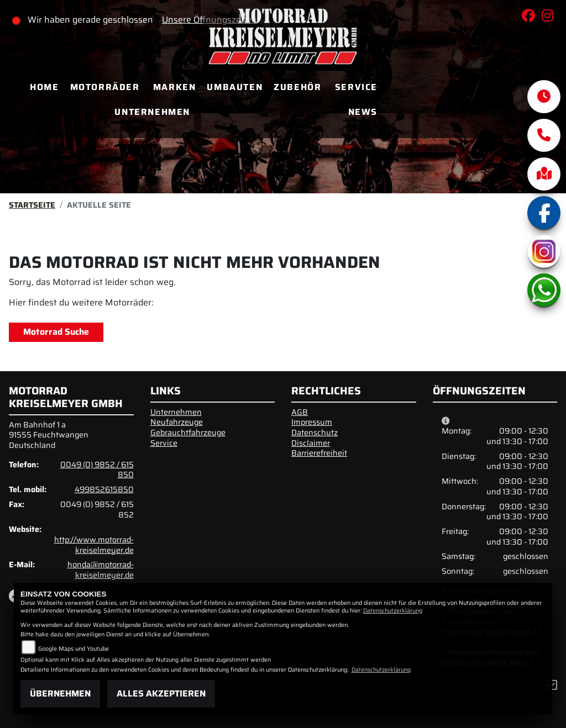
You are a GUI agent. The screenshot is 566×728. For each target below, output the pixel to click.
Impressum (312, 422)
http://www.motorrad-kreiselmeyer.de (94, 545)
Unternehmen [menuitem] (152, 112)
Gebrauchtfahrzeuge (188, 432)
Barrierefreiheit (319, 453)
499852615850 (104, 489)
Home (44, 87)
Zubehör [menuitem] (297, 87)
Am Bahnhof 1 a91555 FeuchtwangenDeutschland (49, 435)
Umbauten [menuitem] (235, 87)
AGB (300, 412)
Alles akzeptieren (161, 693)
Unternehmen (176, 412)
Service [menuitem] (356, 87)
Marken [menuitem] (175, 87)
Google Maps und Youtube (74, 649)
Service (164, 443)
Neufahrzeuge (177, 422)
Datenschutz (315, 432)
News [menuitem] (363, 112)
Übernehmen (60, 693)
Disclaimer (311, 443)
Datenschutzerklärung (393, 611)
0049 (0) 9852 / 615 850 (97, 470)
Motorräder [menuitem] (105, 87)
